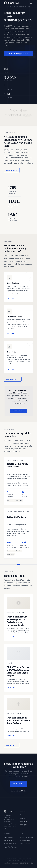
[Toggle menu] (31, 3)
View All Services (13, 380)
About (22, 816)
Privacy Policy (24, 860)
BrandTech (23, 823)
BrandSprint (23, 826)
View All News (12, 746)
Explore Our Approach (18, 54)
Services (23, 819)
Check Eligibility (19, 411)
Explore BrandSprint (19, 791)
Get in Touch (18, 784)
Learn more (11, 298)
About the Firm (12, 171)
